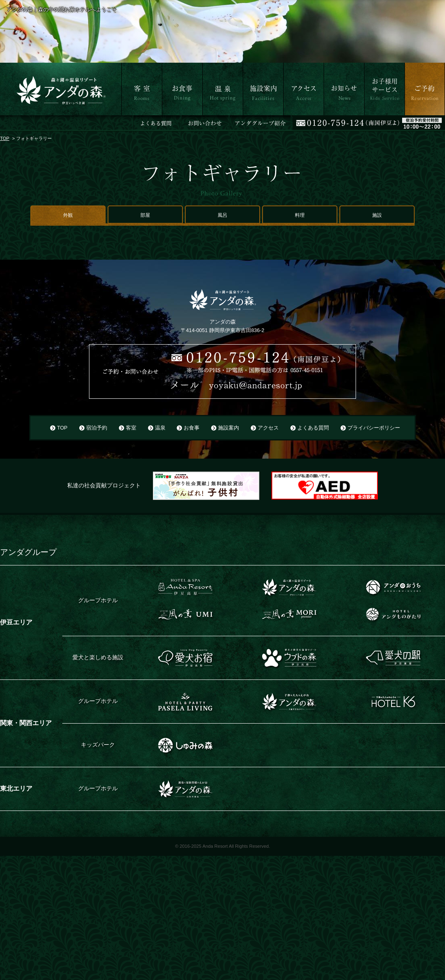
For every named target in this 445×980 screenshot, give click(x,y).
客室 (127, 120)
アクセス (295, 120)
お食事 (170, 120)
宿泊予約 (97, 428)
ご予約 (413, 120)
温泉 (208, 120)
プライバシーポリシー (374, 428)
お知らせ (335, 120)
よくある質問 (313, 428)
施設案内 (254, 120)
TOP (5, 138)
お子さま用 (378, 120)
